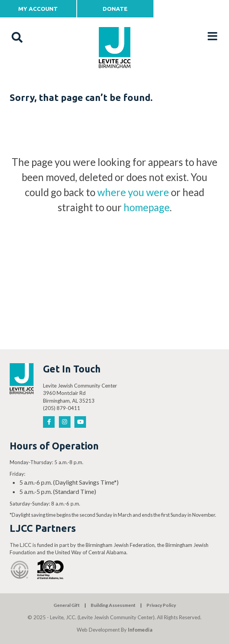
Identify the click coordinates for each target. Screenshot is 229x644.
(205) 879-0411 (62, 408)
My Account (38, 9)
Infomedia (140, 630)
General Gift (67, 605)
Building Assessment (113, 605)
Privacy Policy (161, 605)
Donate (115, 9)
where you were (133, 192)
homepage (147, 207)
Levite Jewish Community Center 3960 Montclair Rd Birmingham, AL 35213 (80, 393)
